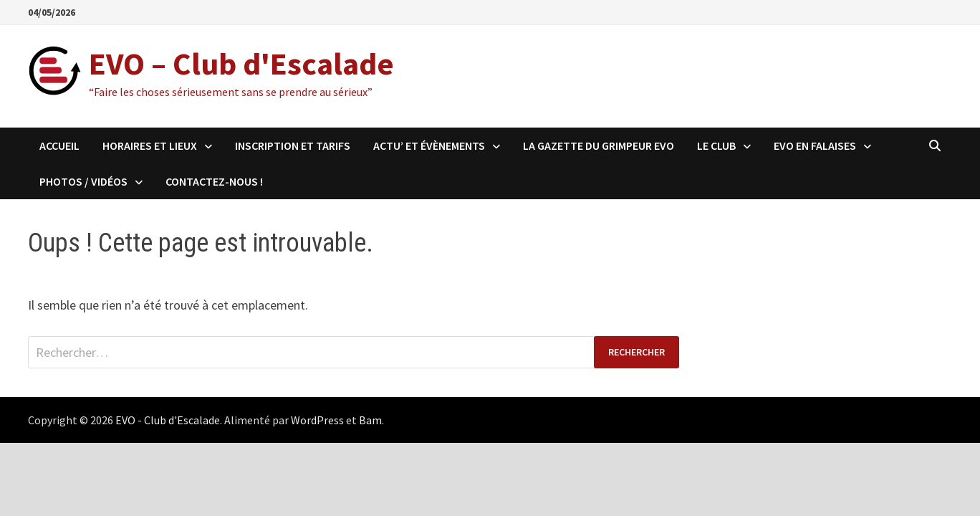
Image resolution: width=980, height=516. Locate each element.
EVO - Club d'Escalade (168, 420)
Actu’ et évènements (429, 145)
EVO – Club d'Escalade (241, 63)
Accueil (59, 145)
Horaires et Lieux (150, 145)
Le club (716, 145)
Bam (370, 420)
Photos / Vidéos (83, 181)
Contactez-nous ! (214, 181)
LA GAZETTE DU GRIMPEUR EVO (599, 145)
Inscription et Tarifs (293, 145)
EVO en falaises (815, 145)
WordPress (317, 420)
